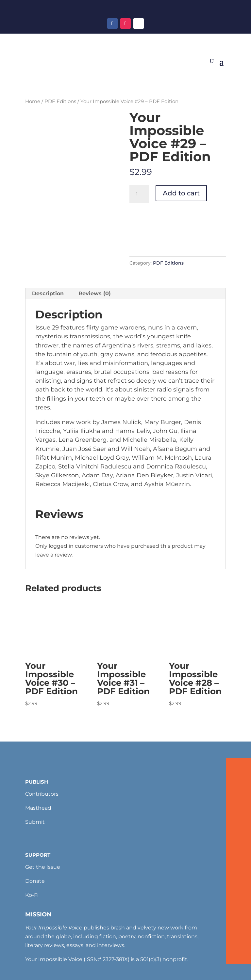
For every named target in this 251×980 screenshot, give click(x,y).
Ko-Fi (32, 895)
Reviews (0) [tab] (95, 293)
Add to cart (181, 193)
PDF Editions (60, 101)
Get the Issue (43, 867)
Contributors (42, 794)
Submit (35, 822)
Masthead (38, 808)
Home (33, 101)
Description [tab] (48, 293)
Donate (35, 881)
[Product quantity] (139, 194)
